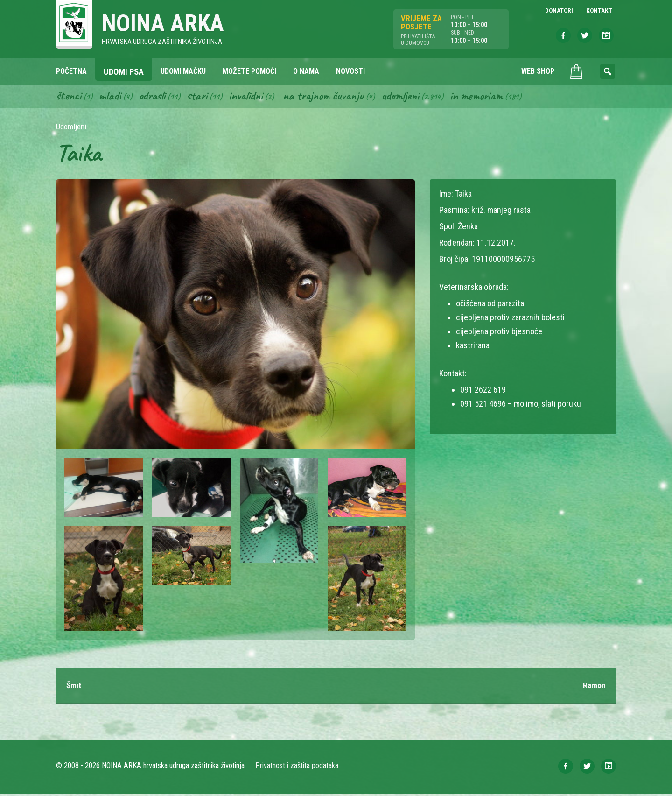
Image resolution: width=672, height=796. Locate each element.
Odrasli (155, 97)
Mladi (112, 97)
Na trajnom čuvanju (332, 97)
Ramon (594, 687)
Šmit (74, 687)
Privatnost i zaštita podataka (297, 768)
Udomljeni (412, 97)
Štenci (69, 97)
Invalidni (251, 97)
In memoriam (489, 97)
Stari (201, 97)
